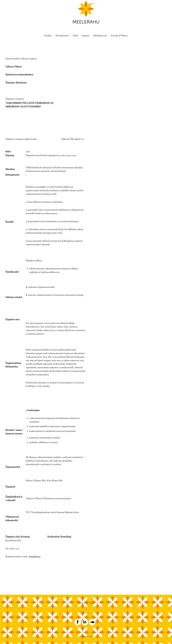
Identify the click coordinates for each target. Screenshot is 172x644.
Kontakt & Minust (119, 36)
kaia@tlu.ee (35, 557)
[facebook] (78, 622)
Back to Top (86, 603)
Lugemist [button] (86, 36)
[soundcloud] (92, 622)
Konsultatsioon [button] (62, 36)
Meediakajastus (100, 36)
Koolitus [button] (48, 36)
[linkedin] (85, 622)
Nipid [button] (75, 36)
